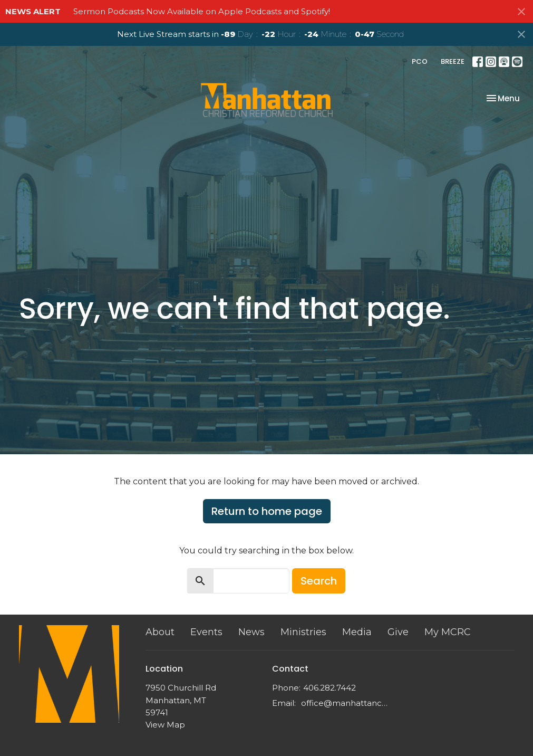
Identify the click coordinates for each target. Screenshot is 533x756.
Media (357, 632)
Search (319, 581)
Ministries (303, 632)
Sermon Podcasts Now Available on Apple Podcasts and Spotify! (202, 11)
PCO (420, 61)
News (251, 632)
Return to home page (267, 511)
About (160, 632)
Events (206, 632)
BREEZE (453, 61)
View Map (165, 725)
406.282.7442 (330, 688)
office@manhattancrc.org (345, 703)
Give (398, 632)
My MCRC (448, 632)
